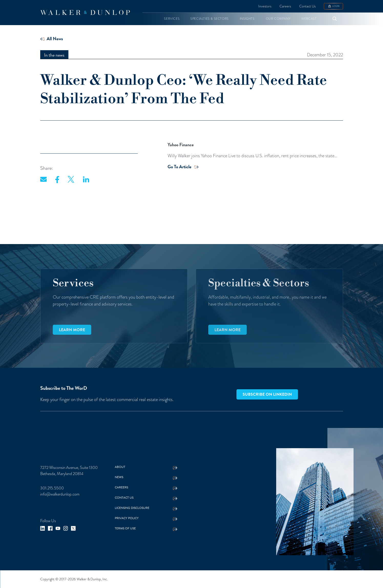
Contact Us (307, 6)
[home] (85, 13)
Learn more (72, 330)
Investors (265, 6)
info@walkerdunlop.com (60, 494)
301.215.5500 (52, 488)
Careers (285, 6)
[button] (172, 19)
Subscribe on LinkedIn (267, 394)
